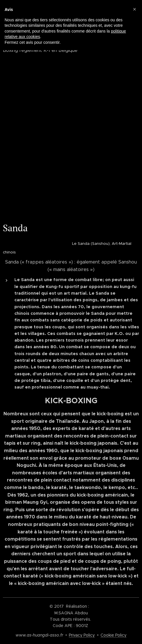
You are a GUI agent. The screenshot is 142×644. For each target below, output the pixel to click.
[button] (135, 9)
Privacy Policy (82, 635)
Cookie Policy (113, 635)
